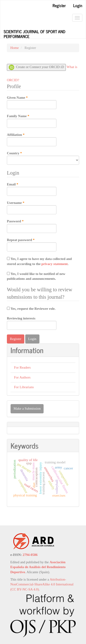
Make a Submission (27, 408)
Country (43, 158)
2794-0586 (30, 555)
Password (32, 226)
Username (32, 207)
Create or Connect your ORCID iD (36, 67)
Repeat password (32, 244)
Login (78, 5)
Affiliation (32, 139)
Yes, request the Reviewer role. (31, 309)
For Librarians (24, 387)
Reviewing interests (32, 323)
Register (59, 5)
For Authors (22, 377)
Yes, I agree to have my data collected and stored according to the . (39, 261)
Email (32, 189)
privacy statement (55, 264)
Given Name (32, 102)
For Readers (22, 367)
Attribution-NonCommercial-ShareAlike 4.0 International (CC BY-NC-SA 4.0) (42, 584)
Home (15, 48)
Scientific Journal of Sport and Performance (35, 33)
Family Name (32, 121)
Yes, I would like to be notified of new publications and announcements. (36, 276)
